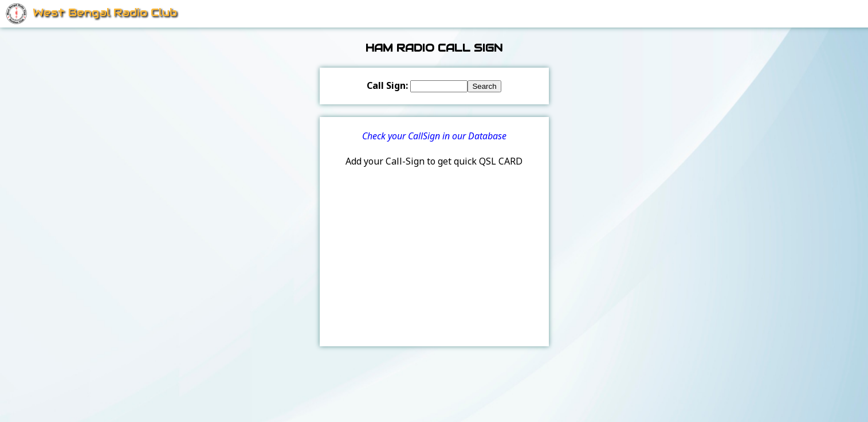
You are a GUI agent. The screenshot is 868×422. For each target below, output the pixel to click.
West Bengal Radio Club (105, 12)
